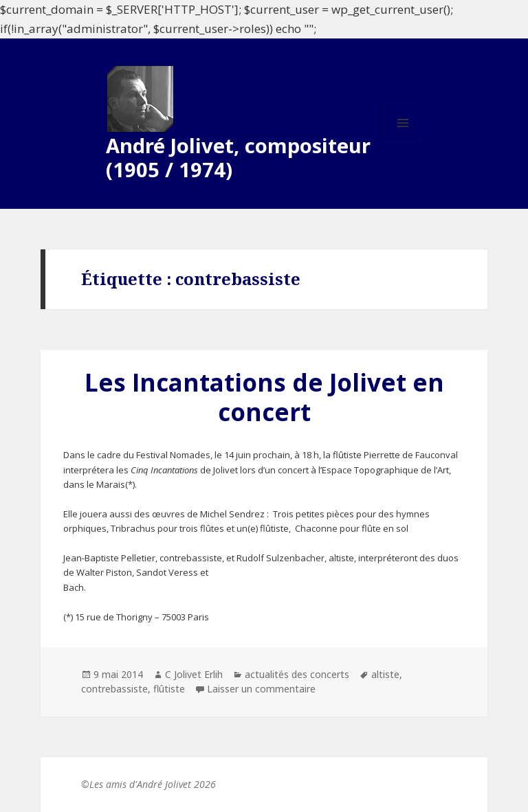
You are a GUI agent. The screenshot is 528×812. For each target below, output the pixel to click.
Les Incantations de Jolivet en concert (264, 397)
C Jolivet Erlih (194, 674)
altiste (385, 674)
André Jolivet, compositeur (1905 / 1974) (238, 157)
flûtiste (169, 689)
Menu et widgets (403, 142)
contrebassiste (114, 689)
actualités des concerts (297, 674)
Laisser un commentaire (261, 689)
